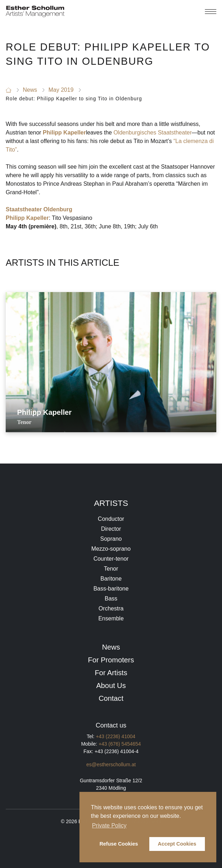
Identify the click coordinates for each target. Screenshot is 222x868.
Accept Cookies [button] (177, 844)
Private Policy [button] (109, 825)
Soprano (111, 539)
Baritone (111, 579)
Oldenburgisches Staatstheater (153, 133)
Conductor (111, 519)
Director (111, 529)
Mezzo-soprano (111, 549)
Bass (111, 599)
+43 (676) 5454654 (120, 744)
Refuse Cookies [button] (119, 844)
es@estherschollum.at (111, 764)
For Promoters (111, 660)
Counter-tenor (111, 559)
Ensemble (111, 618)
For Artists (111, 673)
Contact (111, 698)
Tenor (111, 569)
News (111, 647)
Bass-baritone (111, 589)
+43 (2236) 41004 (116, 736)
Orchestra (111, 608)
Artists (111, 503)
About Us (111, 686)
